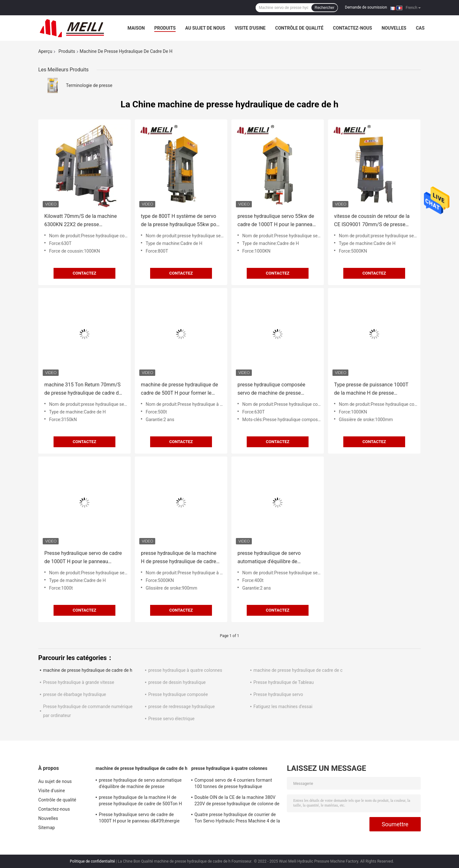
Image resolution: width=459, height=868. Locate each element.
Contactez (84, 273)
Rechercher (324, 8)
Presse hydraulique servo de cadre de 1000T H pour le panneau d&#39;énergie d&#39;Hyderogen (83, 558)
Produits (165, 28)
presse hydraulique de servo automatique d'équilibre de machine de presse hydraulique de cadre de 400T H (276, 558)
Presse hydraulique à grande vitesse (79, 682)
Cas (420, 28)
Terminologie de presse (89, 85)
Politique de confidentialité (92, 861)
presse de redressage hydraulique (182, 707)
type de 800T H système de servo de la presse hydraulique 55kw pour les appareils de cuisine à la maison (181, 221)
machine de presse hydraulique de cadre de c (298, 670)
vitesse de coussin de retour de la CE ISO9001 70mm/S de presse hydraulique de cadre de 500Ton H (373, 221)
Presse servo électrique (171, 719)
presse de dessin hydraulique (177, 682)
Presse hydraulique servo (278, 694)
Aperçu (45, 51)
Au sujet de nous (205, 28)
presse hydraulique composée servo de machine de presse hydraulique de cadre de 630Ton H (276, 389)
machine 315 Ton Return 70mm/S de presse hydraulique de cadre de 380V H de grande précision (83, 389)
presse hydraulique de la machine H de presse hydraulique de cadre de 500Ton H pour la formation (179, 558)
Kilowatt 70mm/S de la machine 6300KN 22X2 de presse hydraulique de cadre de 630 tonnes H (80, 221)
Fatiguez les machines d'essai (283, 707)
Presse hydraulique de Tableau (284, 682)
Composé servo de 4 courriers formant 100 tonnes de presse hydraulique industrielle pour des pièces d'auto (233, 784)
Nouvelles (394, 28)
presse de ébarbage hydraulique (75, 694)
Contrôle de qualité (299, 28)
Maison (136, 28)
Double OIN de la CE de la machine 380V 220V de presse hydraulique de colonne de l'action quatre (237, 801)
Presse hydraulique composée (178, 694)
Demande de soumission (366, 7)
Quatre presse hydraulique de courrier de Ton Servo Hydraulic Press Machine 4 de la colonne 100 (237, 819)
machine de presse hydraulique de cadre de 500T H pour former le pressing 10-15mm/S (179, 389)
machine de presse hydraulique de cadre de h (88, 670)
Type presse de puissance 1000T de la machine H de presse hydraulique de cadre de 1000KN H (373, 389)
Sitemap (47, 828)
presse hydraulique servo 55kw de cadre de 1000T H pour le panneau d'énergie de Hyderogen (276, 221)
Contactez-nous (353, 28)
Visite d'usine (250, 28)
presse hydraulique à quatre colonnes (185, 670)
